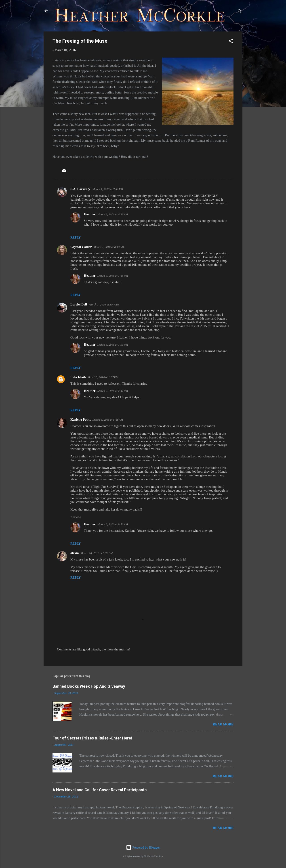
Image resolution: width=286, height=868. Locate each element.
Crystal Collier (81, 247)
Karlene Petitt (80, 419)
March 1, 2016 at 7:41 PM (108, 189)
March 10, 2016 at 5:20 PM (97, 553)
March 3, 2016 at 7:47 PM (113, 391)
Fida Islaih (78, 377)
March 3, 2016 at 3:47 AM (104, 304)
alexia (75, 553)
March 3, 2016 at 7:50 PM (113, 345)
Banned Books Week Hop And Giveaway (89, 686)
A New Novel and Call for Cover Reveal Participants (100, 790)
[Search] (240, 12)
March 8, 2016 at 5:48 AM (108, 420)
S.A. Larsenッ (80, 189)
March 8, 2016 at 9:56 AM (113, 524)
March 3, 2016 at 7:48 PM (113, 276)
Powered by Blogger (143, 847)
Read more (223, 724)
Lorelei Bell (79, 304)
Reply (76, 238)
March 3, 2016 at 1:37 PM (103, 377)
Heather (90, 214)
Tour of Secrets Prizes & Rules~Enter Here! (92, 738)
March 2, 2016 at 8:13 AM (109, 247)
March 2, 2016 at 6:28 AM (113, 214)
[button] (231, 42)
